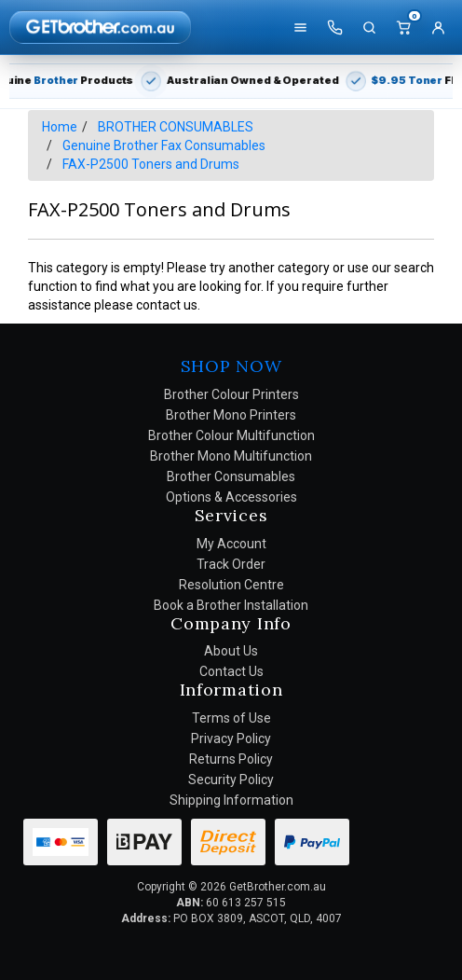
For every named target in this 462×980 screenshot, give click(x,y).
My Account (231, 544)
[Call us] (334, 27)
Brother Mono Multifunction (231, 456)
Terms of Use (231, 718)
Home (60, 127)
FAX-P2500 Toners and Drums (151, 164)
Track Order (231, 564)
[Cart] (403, 27)
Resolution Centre (231, 585)
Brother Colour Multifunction (231, 435)
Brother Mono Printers (231, 415)
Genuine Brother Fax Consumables (164, 145)
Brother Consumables (231, 476)
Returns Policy (231, 759)
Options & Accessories (231, 497)
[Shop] (300, 27)
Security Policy (231, 780)
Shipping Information (231, 800)
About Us (231, 651)
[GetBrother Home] (100, 27)
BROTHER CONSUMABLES (176, 127)
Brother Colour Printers (231, 394)
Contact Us (231, 671)
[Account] (438, 27)
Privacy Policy (231, 738)
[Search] (369, 27)
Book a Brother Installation (231, 605)
